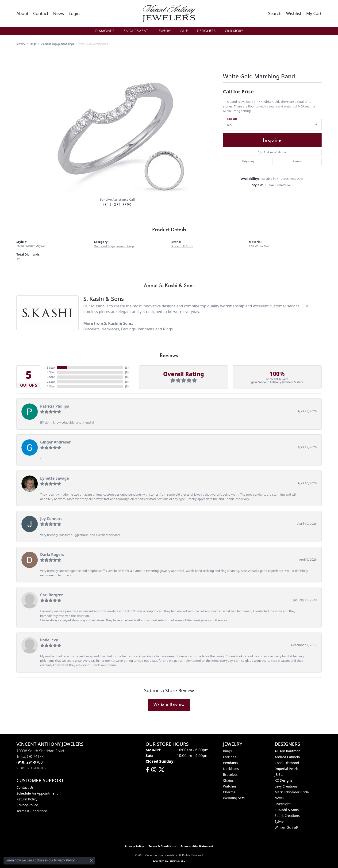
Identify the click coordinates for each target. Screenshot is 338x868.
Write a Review (169, 705)
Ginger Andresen (56, 442)
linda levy (49, 640)
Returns (298, 161)
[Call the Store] (30, 762)
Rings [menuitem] (227, 751)
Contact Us (25, 787)
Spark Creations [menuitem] (287, 816)
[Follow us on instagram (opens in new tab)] (154, 770)
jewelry (21, 44)
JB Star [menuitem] (280, 774)
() (127, 368)
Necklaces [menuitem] (231, 769)
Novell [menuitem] (280, 798)
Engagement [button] (136, 31)
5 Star (51, 368)
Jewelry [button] (164, 31)
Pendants (146, 329)
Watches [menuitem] (230, 786)
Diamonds (105, 31)
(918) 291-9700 (117, 204)
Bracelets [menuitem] (230, 774)
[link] (22, 13)
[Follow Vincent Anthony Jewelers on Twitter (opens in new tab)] (161, 770)
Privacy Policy (27, 805)
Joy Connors (51, 519)
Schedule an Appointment (37, 793)
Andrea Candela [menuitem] (287, 757)
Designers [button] (206, 31)
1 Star (51, 386)
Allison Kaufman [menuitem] (288, 751)
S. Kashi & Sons (182, 246)
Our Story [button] (234, 31)
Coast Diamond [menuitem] (287, 763)
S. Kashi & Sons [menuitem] (287, 810)
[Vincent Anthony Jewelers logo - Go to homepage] (169, 13)
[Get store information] (32, 768)
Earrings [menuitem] (230, 757)
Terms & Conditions (32, 811)
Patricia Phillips (55, 406)
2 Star (51, 382)
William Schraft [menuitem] (286, 827)
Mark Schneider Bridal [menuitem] (292, 792)
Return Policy (27, 799)
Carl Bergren (52, 595)
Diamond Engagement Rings (57, 44)
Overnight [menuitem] (283, 804)
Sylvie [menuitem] (279, 821)
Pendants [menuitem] (230, 763)
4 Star (51, 372)
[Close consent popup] (91, 860)
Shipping (248, 161)
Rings (33, 44)
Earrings (129, 329)
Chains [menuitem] (228, 780)
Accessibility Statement (197, 846)
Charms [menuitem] (229, 792)
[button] (74, 13)
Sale (184, 31)
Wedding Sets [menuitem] (234, 798)
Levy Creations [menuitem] (286, 786)
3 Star (51, 377)
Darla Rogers (52, 554)
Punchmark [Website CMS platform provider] (178, 861)
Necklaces (110, 329)
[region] (117, 123)
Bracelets (91, 329)
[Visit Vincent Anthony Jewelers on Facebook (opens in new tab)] (147, 770)
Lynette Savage (54, 478)
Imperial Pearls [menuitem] (287, 769)
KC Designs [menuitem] (283, 780)
